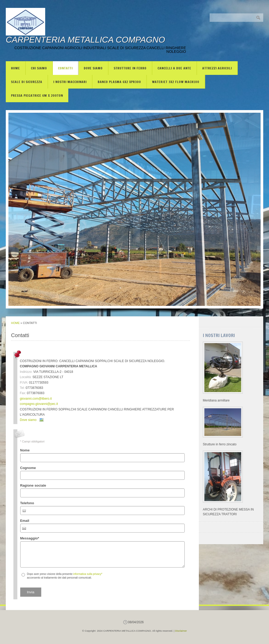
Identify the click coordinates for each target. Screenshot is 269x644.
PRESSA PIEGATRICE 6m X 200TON (37, 95)
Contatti (65, 68)
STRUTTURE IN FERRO (130, 68)
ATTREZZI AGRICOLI (217, 68)
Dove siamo (93, 68)
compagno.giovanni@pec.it (39, 404)
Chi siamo (39, 68)
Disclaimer (181, 631)
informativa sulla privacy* (88, 574)
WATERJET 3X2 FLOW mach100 (176, 82)
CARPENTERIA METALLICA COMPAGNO (85, 40)
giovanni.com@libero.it (36, 399)
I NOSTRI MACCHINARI (70, 82)
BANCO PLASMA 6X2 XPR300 (119, 82)
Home (15, 68)
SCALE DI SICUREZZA (27, 82)
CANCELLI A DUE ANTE (174, 68)
